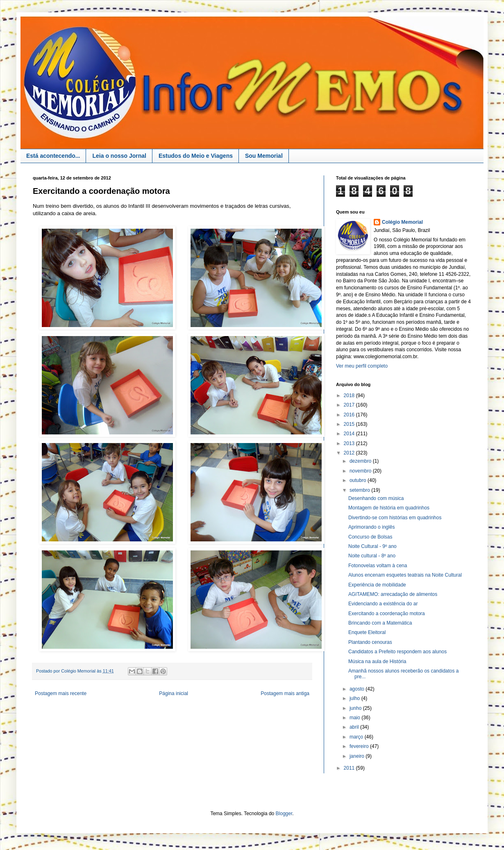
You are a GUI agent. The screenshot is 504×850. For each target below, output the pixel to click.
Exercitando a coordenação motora (387, 614)
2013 (350, 443)
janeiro (358, 756)
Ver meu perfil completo (362, 366)
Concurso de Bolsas (370, 537)
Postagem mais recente (61, 693)
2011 (350, 768)
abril (355, 727)
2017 (350, 405)
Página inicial (174, 693)
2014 (350, 434)
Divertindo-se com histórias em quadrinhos (395, 518)
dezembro (361, 461)
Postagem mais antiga (285, 693)
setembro (360, 490)
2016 (350, 415)
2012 (350, 453)
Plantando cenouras (370, 642)
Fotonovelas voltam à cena (378, 566)
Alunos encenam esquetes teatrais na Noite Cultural (405, 575)
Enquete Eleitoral (367, 632)
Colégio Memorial (402, 222)
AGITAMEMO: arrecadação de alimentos (393, 594)
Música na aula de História (377, 661)
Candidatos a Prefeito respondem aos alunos (397, 652)
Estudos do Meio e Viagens (196, 156)
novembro (361, 471)
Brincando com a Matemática (380, 623)
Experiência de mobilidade (377, 585)
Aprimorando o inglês (371, 527)
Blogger (284, 814)
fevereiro (360, 746)
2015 (350, 424)
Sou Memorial (264, 156)
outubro (359, 480)
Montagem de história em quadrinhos (389, 508)
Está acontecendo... (53, 156)
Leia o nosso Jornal (119, 156)
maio (355, 718)
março (357, 737)
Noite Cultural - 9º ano (372, 546)
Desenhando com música (376, 498)
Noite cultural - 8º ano (372, 556)
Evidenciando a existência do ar (383, 604)
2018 (350, 395)
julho (355, 698)
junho (356, 708)
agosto (358, 689)
